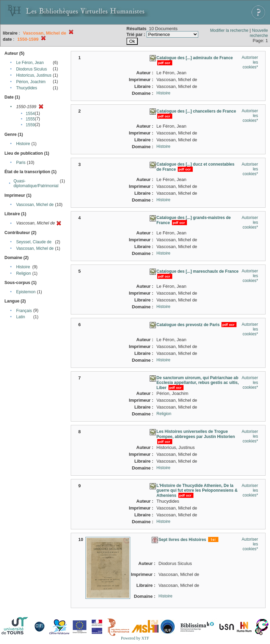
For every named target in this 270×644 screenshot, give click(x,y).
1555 (30, 119)
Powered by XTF (135, 638)
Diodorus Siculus (31, 69)
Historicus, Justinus (34, 75)
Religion (23, 273)
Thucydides (26, 88)
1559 (30, 125)
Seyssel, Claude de (34, 242)
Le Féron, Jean (30, 63)
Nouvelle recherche (259, 33)
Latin (21, 317)
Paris (21, 163)
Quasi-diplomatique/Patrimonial (36, 183)
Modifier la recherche (229, 30)
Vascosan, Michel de (35, 205)
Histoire (23, 144)
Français (24, 311)
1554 (30, 114)
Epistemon (26, 292)
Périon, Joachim (31, 82)
